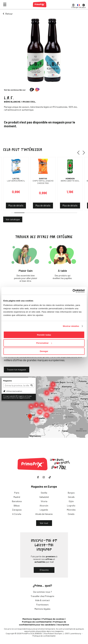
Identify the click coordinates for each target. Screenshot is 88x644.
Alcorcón (44, 506)
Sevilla (44, 493)
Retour (9, 14)
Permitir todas (44, 335)
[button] (79, 153)
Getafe (71, 497)
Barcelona (17, 501)
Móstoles (71, 510)
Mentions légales (42, 609)
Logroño (71, 506)
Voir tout (44, 523)
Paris (17, 493)
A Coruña (17, 514)
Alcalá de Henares (44, 514)
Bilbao (17, 506)
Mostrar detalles (71, 326)
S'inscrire (44, 570)
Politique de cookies (53, 619)
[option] (73, 4)
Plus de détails (16, 205)
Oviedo (71, 514)
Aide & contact (42, 600)
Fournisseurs (42, 605)
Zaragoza (17, 510)
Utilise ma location (13, 391)
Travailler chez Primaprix (42, 596)
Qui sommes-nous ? (42, 592)
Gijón (71, 501)
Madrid (17, 497)
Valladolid (44, 497)
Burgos (71, 493)
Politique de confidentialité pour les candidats (42, 623)
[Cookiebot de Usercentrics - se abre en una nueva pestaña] (71, 291)
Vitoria (44, 501)
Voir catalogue (13, 219)
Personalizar (44, 343)
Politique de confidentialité (37, 622)
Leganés (44, 510)
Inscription (63, 625)
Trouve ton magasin (17, 370)
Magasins (7, 381)
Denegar (44, 351)
